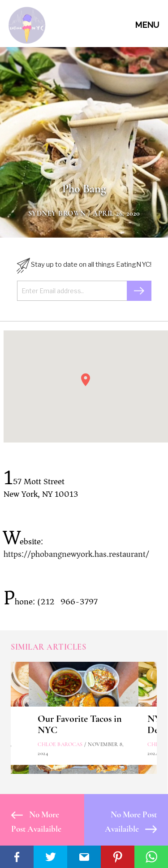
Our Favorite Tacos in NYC (80, 724)
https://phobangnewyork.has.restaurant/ (76, 554)
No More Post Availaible (36, 822)
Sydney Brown (57, 213)
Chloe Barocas (60, 744)
